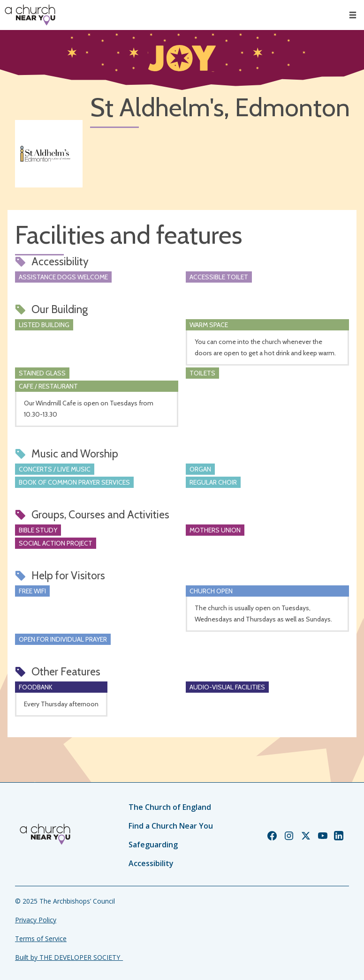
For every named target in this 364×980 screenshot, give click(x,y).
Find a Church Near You (171, 826)
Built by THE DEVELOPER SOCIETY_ (69, 957)
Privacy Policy (36, 920)
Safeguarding (153, 845)
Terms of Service (41, 939)
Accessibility (151, 863)
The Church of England (170, 807)
